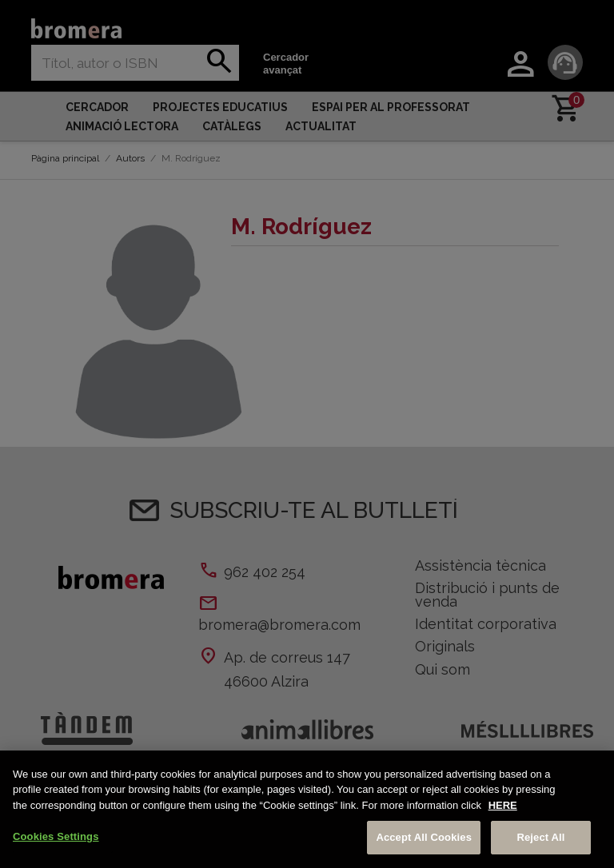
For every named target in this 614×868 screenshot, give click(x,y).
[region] (307, 809)
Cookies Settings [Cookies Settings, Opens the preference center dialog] (56, 836)
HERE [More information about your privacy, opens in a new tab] (503, 805)
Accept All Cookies (424, 837)
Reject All (540, 837)
